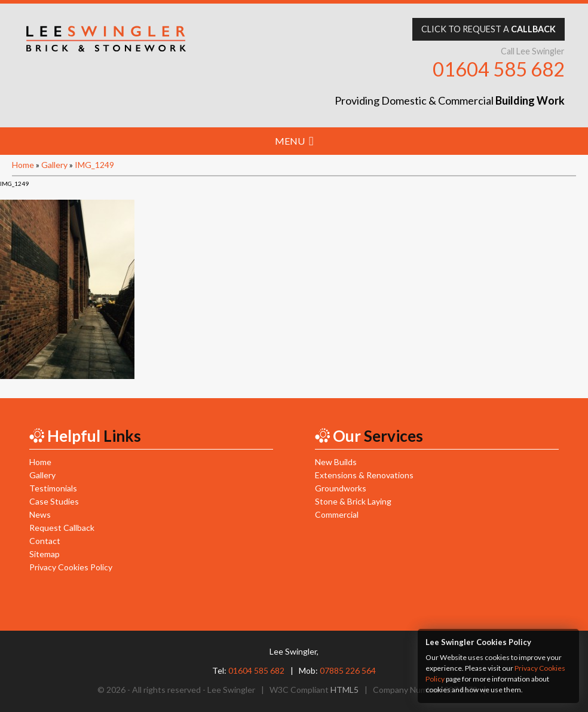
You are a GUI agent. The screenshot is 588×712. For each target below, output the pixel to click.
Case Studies (54, 501)
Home (23, 165)
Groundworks (341, 488)
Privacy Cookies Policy (71, 567)
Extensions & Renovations (364, 475)
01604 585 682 (499, 69)
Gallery (54, 165)
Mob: (337, 670)
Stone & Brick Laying (353, 501)
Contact (45, 541)
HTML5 (344, 690)
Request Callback (62, 528)
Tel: (248, 670)
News (40, 514)
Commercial (337, 514)
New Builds (336, 462)
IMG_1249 (94, 165)
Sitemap (45, 554)
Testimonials (53, 488)
